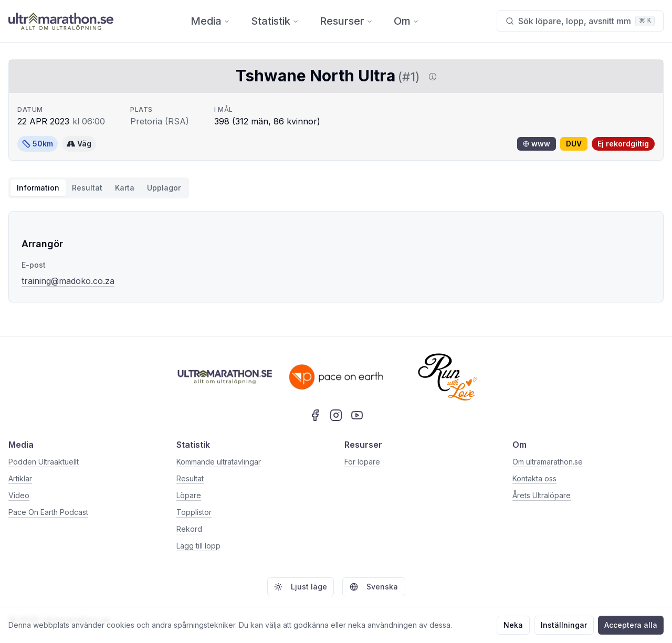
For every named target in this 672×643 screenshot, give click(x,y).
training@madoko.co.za (68, 281)
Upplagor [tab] (164, 188)
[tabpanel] (336, 257)
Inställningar (564, 625)
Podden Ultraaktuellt (44, 462)
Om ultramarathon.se (548, 462)
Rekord (189, 529)
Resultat (190, 478)
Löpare (189, 495)
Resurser (346, 21)
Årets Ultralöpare (542, 495)
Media (210, 21)
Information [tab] (38, 188)
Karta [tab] (125, 188)
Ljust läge (301, 587)
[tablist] (99, 188)
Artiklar (20, 478)
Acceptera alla (631, 625)
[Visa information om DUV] (430, 77)
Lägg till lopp (198, 546)
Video (19, 495)
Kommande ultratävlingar (219, 462)
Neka (513, 625)
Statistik (275, 21)
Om (406, 21)
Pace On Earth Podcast (48, 512)
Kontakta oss (534, 478)
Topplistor (194, 512)
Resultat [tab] (87, 188)
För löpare (362, 462)
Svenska (374, 587)
